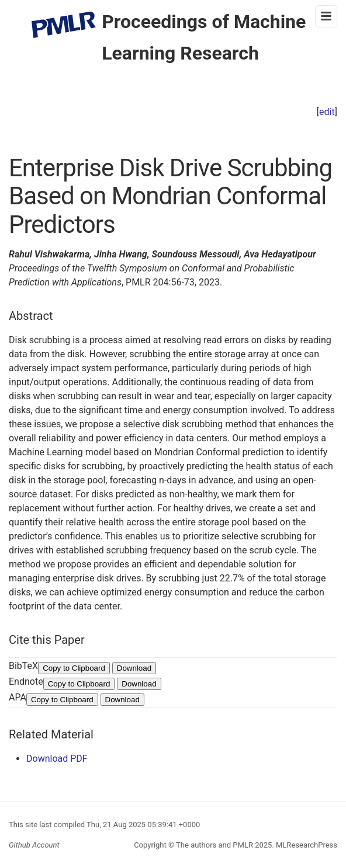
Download (134, 668)
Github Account (34, 845)
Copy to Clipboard (74, 668)
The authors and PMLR (214, 845)
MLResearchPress (306, 845)
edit (327, 112)
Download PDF (57, 759)
